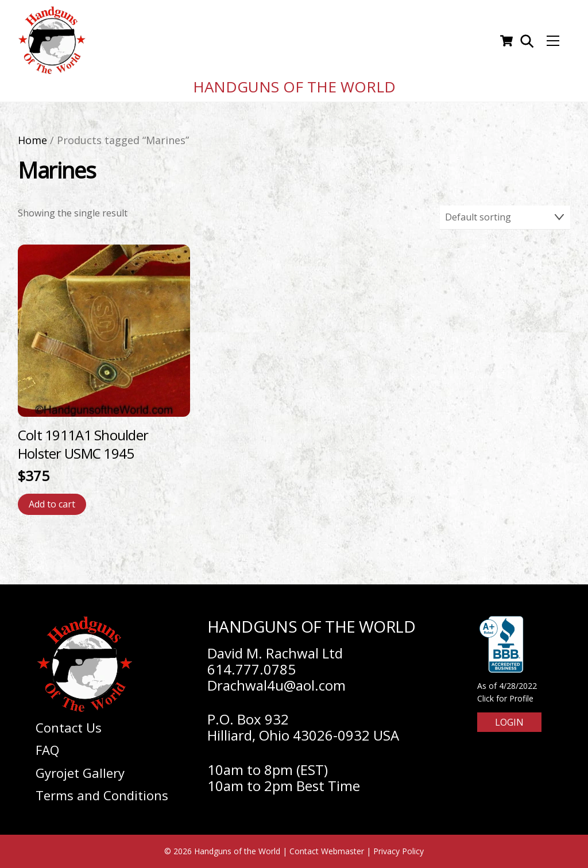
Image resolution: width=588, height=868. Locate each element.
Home (32, 140)
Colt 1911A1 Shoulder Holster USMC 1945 (83, 444)
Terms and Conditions (102, 795)
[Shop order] (505, 218)
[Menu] (553, 41)
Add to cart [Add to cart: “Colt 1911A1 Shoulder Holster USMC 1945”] (52, 504)
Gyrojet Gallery (80, 773)
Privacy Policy (399, 851)
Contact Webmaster (327, 851)
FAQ (47, 750)
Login (509, 722)
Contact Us (69, 727)
